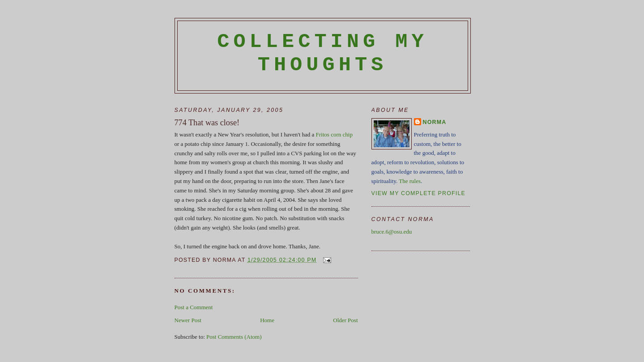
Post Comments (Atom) (234, 337)
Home (267, 320)
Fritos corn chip (334, 134)
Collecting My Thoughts (322, 53)
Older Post (345, 320)
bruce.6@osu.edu (392, 232)
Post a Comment (194, 307)
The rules (410, 181)
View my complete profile (419, 193)
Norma (435, 122)
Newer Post (188, 320)
